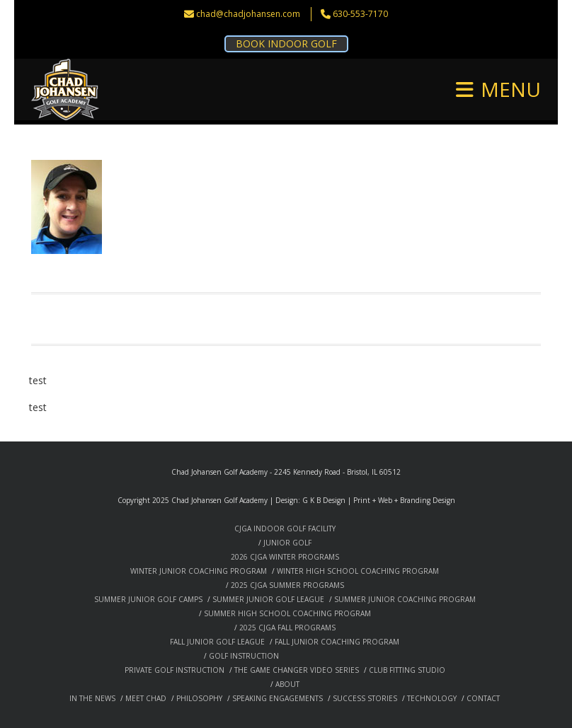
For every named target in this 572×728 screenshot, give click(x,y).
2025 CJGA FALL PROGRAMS (287, 628)
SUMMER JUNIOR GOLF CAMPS (148, 599)
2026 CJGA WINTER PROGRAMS (285, 557)
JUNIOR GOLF (287, 543)
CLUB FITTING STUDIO (407, 670)
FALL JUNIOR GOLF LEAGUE (217, 642)
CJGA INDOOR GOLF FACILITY (285, 528)
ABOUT (287, 684)
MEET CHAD (146, 698)
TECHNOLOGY (432, 698)
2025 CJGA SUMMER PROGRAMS (287, 585)
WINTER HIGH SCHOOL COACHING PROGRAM (358, 571)
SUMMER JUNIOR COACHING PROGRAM (405, 599)
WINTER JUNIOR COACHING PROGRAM (199, 571)
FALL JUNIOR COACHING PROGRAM (337, 642)
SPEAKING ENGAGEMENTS (278, 698)
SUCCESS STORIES (365, 698)
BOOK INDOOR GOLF (286, 44)
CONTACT (483, 698)
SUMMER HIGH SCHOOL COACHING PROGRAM (287, 613)
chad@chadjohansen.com (248, 14)
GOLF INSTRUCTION (244, 656)
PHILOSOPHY (199, 698)
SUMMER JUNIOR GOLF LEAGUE (268, 599)
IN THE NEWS (92, 698)
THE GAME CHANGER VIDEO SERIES (297, 670)
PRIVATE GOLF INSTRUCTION (175, 670)
